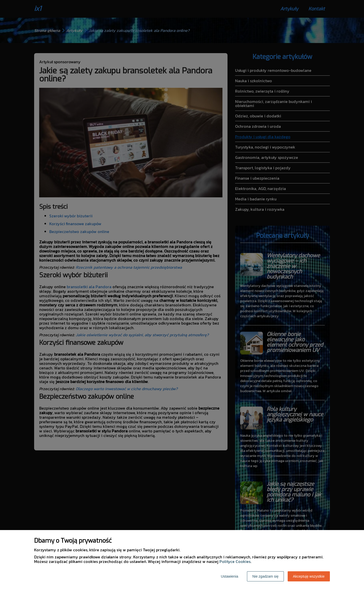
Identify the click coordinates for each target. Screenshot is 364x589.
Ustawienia (230, 576)
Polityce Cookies (235, 561)
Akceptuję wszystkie (309, 576)
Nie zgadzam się (265, 576)
